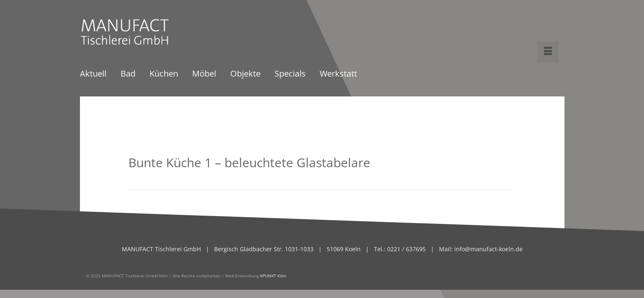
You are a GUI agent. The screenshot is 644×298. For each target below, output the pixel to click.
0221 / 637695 (406, 249)
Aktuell (93, 74)
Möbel (204, 74)
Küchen (164, 74)
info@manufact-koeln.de (488, 249)
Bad (128, 74)
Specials (290, 74)
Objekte (245, 74)
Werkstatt (338, 74)
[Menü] (548, 52)
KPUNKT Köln (273, 276)
